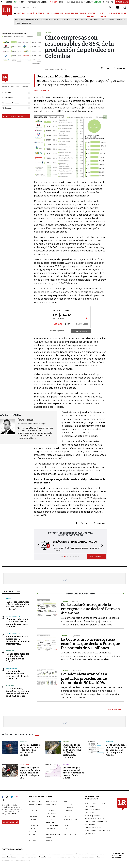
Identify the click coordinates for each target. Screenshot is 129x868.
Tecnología (11, 651)
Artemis (84, 20)
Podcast (32, 834)
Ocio (66, 828)
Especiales (50, 816)
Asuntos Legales (35, 804)
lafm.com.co (102, 857)
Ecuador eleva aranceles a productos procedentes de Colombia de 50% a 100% (84, 678)
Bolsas (66, 765)
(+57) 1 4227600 (9, 814)
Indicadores (34, 825)
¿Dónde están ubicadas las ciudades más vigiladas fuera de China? (17, 658)
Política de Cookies (93, 828)
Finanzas (32, 819)
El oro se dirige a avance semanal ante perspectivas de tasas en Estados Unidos (74, 773)
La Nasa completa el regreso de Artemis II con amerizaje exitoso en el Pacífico (30, 750)
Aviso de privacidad (93, 816)
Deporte (109, 742)
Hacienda (23, 742)
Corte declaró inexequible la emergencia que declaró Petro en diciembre (90, 609)
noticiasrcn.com (88, 857)
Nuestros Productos (93, 809)
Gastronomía (11, 668)
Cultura (9, 599)
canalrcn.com (60, 857)
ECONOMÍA (31, 13)
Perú (18, 23)
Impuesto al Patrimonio (49, 20)
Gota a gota (94, 20)
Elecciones (27, 23)
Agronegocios (35, 801)
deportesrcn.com (23, 860)
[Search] (110, 8)
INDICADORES (115, 13)
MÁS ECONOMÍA (114, 709)
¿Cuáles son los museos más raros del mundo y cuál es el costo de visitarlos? (17, 606)
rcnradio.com (74, 857)
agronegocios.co (30, 854)
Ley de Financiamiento (70, 20)
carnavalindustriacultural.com (40, 857)
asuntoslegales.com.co (11, 854)
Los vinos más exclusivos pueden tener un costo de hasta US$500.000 (17, 675)
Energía (66, 742)
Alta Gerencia (52, 801)
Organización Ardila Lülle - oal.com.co (118, 855)
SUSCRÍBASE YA (97, 557)
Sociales (32, 840)
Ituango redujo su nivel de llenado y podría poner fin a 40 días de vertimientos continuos (72, 751)
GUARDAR (120, 68)
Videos (49, 840)
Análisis (66, 801)
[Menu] (16, 13)
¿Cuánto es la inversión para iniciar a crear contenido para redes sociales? (17, 623)
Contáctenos (90, 813)
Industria (10, 686)
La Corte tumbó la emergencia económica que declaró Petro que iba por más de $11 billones (91, 644)
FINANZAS (21, 13)
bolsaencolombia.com (94, 854)
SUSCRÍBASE (122, 2)
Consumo (33, 810)
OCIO (47, 13)
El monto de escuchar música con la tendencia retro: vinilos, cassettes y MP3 (18, 640)
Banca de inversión (117, 20)
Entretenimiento (13, 616)
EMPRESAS (40, 13)
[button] (38, 546)
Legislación (25, 765)
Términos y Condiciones (95, 819)
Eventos (67, 816)
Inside (66, 825)
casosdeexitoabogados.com (14, 857)
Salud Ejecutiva (70, 834)
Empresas (33, 816)
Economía (68, 810)
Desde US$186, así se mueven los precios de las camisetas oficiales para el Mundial (116, 750)
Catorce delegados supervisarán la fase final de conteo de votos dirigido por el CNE (30, 773)
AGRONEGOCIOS (72, 13)
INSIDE (124, 13)
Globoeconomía (70, 819)
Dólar (104, 20)
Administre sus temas (13, 116)
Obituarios (50, 828)
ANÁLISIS (83, 13)
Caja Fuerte (51, 804)
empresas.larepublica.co (50, 854)
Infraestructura (52, 825)
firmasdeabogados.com (73, 854)
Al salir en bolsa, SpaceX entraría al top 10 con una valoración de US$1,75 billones (17, 692)
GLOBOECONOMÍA (57, 13)
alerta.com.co (8, 860)
